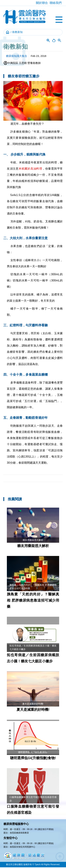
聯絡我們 (56, 3)
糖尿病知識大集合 (17, 56)
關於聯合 (42, 3)
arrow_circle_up (60, 857)
